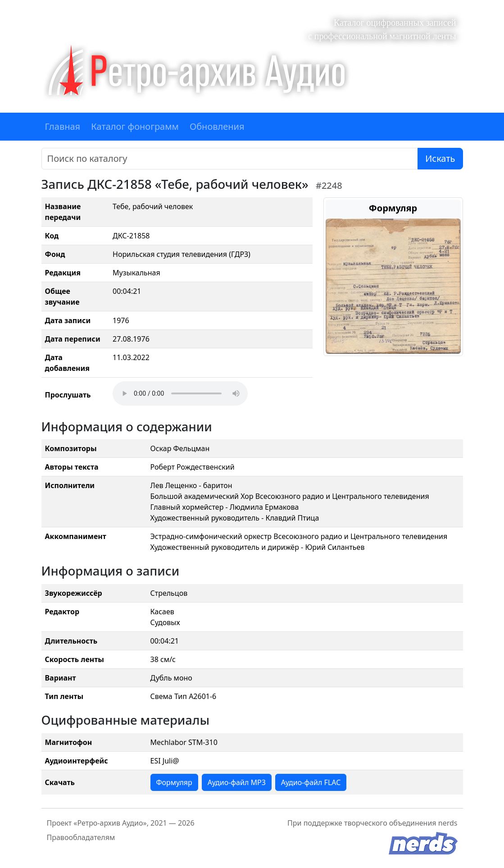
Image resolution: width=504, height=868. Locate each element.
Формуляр (174, 782)
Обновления (217, 126)
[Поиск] (230, 159)
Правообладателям (81, 837)
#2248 (329, 185)
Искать (440, 158)
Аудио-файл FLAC (311, 782)
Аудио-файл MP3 (237, 782)
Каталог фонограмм (135, 126)
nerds (448, 823)
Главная (63, 126)
